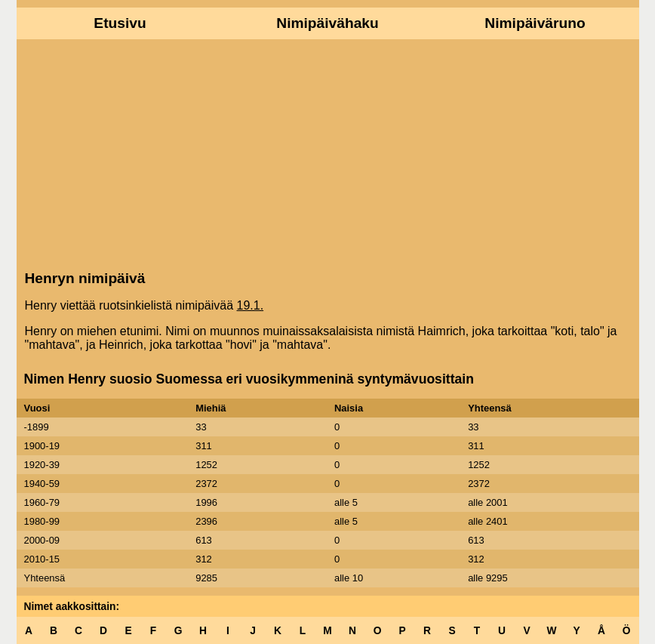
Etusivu (120, 23)
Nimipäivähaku (327, 23)
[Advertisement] (328, 153)
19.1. (251, 305)
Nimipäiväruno (535, 23)
